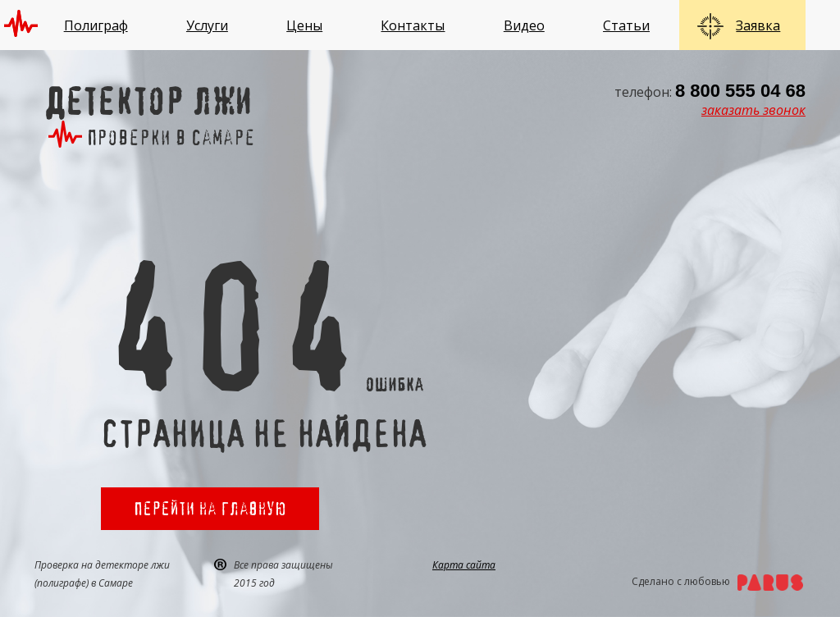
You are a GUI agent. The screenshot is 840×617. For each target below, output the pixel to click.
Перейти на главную (210, 508)
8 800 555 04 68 (740, 91)
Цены (304, 25)
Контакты (413, 25)
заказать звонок (753, 110)
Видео (524, 25)
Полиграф (96, 25)
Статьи (626, 25)
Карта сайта (464, 565)
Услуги (207, 25)
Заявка (758, 25)
